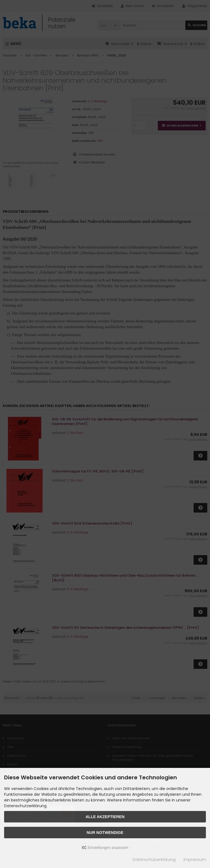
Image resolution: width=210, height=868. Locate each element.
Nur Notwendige (105, 833)
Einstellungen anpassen (105, 848)
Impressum (195, 860)
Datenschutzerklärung (154, 860)
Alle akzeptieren (105, 817)
